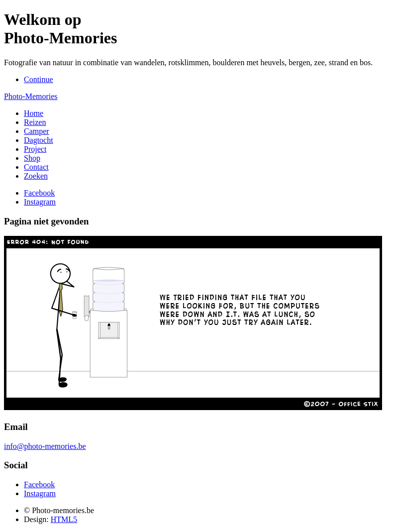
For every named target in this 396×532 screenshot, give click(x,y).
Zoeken (36, 176)
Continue (39, 79)
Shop (32, 158)
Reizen (35, 122)
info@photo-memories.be (45, 446)
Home (34, 113)
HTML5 (64, 519)
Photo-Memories (31, 96)
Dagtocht (39, 140)
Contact (36, 167)
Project (35, 149)
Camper (37, 131)
